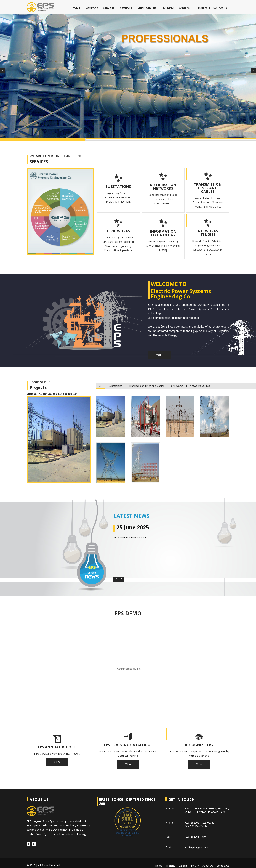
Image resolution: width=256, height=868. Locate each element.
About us (208, 860)
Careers (184, 8)
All (101, 382)
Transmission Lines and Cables (148, 382)
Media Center (147, 8)
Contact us (223, 860)
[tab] (111, 413)
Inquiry (203, 8)
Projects (126, 8)
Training (167, 8)
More (160, 351)
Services (109, 8)
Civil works (179, 382)
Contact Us (220, 8)
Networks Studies (202, 382)
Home (76, 8)
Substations (116, 382)
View (57, 757)
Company (92, 8)
